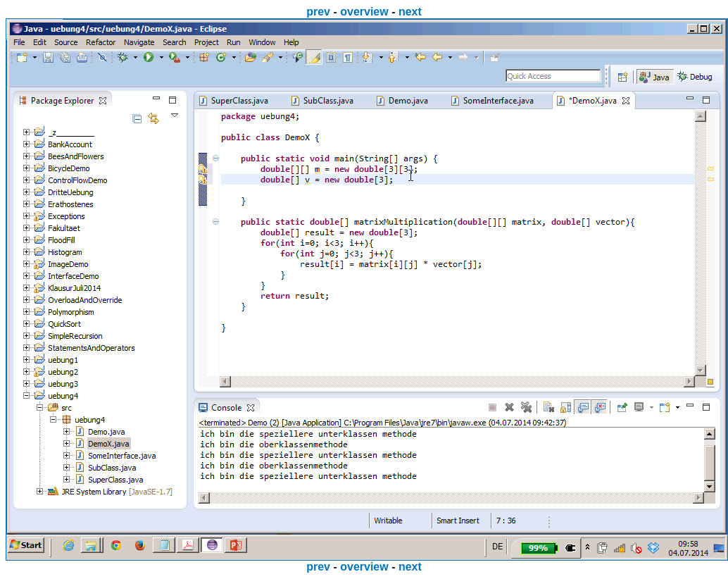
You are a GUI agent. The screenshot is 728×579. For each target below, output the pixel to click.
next (410, 12)
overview (364, 12)
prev (318, 12)
